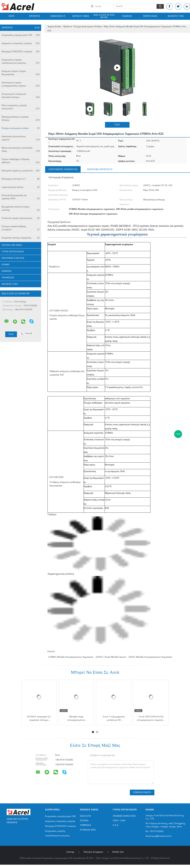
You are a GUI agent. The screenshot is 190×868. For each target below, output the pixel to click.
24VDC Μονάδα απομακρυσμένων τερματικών (150, 657)
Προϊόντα (35, 16)
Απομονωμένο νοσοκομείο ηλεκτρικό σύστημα (21, 96)
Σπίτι (11, 16)
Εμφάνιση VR (58, 16)
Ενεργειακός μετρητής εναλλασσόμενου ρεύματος (21, 62)
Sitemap (70, 852)
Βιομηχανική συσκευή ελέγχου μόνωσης (21, 209)
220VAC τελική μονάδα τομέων (111, 657)
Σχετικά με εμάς (12, 245)
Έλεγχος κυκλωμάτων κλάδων (21, 128)
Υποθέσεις (8, 278)
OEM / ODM (119, 821)
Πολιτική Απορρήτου (93, 852)
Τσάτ (117, 125)
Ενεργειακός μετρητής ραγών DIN (21, 35)
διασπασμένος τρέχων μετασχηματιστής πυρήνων (21, 84)
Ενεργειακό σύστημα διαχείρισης (21, 238)
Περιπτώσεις (150, 16)
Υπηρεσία (85, 825)
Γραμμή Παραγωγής (124, 816)
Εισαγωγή (85, 816)
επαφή (5, 265)
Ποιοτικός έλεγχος (13, 258)
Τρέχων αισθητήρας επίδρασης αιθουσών (21, 161)
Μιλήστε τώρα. (176, 16)
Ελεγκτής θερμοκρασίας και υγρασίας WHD (21, 197)
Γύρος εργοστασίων (13, 252)
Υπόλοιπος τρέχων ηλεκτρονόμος (21, 218)
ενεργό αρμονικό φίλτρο (21, 187)
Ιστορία (84, 821)
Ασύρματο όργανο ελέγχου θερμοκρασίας (21, 73)
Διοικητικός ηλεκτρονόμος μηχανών (21, 138)
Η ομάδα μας (88, 830)
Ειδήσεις (127, 16)
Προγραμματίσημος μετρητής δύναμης (21, 119)
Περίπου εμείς (81, 16)
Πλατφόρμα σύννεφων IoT (21, 179)
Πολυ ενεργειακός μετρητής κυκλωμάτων (21, 107)
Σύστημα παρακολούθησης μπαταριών (21, 228)
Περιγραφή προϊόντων (100, 169)
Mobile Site (118, 852)
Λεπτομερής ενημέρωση (63, 169)
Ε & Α (116, 825)
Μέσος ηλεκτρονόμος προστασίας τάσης (21, 150)
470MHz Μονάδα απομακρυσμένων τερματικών (71, 657)
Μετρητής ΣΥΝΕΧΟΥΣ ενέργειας (21, 52)
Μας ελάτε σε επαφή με (104, 16)
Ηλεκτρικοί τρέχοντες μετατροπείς (21, 171)
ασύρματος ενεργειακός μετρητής (21, 43)
